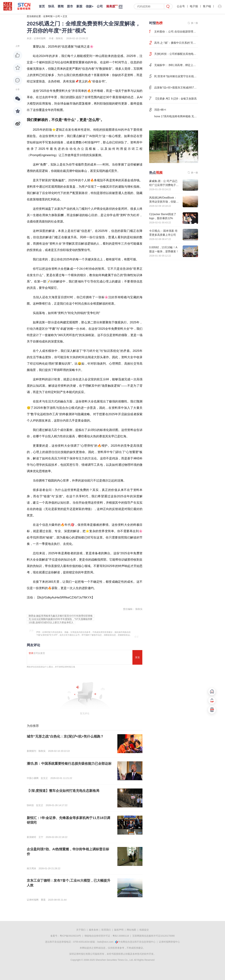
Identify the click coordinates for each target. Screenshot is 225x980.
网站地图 (131, 930)
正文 (65, 16)
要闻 (61, 6)
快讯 (51, 6)
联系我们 (106, 930)
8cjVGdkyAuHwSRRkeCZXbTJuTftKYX (65, 597)
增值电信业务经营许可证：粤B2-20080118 (107, 936)
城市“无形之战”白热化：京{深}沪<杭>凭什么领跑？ (65, 736)
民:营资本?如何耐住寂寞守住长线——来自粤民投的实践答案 (176, 76)
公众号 (181, 6)
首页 (42, 6)
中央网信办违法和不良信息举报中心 (137, 942)
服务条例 (94, 930)
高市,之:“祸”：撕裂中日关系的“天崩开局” (176, 43)
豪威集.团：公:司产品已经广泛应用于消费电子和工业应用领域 (164, 185)
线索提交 (144, 930)
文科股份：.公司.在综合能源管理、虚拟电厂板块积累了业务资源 (176, 32)
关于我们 (81, 930)
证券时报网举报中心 (169, 942)
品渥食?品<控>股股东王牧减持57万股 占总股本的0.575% (176, 88)
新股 (79, 6)
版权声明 (119, 930)
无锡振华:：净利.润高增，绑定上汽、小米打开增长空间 (176, 65)
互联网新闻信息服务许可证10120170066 (154, 936)
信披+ (90, 6)
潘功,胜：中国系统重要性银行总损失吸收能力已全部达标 (69, 764)
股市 (70, 6)
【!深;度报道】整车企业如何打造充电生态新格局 (63, 791)
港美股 (111, 6)
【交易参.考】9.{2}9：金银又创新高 (175, 99)
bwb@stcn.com (105, 942)
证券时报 (48, 16)
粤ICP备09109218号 (70, 936)
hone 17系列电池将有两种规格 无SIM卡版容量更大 (176, 116)
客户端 (207, 6)
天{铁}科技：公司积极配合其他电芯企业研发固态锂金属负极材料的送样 (176, 54)
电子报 (194, 6)
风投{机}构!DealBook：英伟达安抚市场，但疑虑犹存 (164, 202)
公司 (100, 6)
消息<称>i (160, 110)
